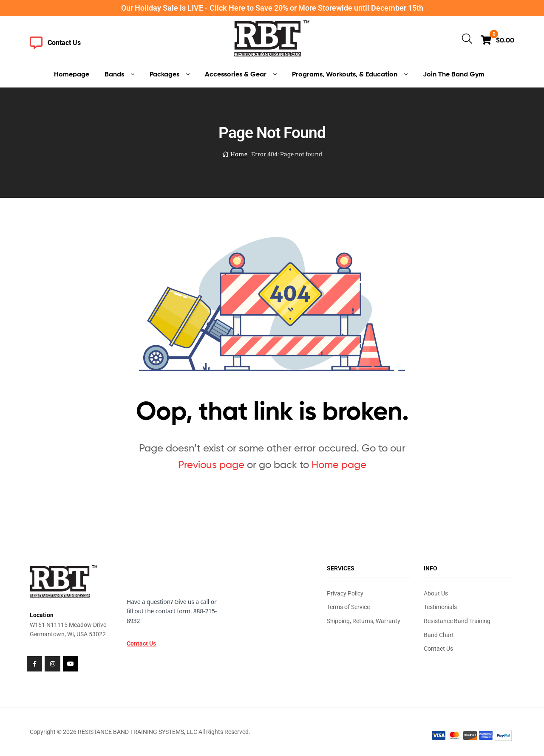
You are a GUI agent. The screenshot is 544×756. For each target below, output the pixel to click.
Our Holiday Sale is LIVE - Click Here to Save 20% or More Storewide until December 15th (272, 8)
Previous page (211, 464)
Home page (339, 464)
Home (239, 154)
